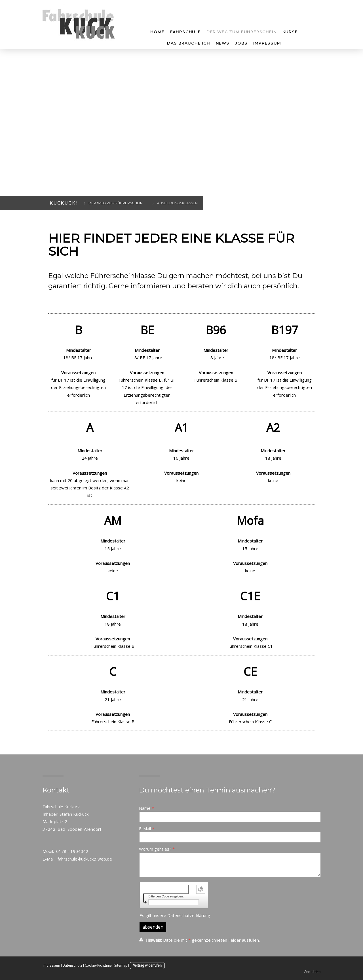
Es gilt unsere (175, 915)
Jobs (241, 43)
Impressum (267, 43)
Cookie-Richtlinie (98, 965)
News (223, 43)
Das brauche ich (188, 43)
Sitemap (121, 965)
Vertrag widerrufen (147, 965)
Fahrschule (185, 32)
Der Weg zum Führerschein (242, 32)
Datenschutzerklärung (189, 915)
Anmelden (312, 972)
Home (157, 32)
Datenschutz (72, 965)
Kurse (290, 32)
